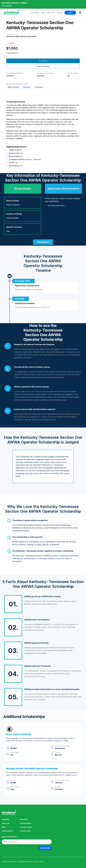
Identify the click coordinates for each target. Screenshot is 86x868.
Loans (43, 13)
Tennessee (39, 87)
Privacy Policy (39, 862)
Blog (4, 827)
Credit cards (51, 13)
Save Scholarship (43, 66)
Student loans (26, 827)
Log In (70, 13)
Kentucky (27, 87)
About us (60, 13)
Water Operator (13, 87)
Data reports (7, 831)
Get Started (7, 6)
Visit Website (43, 61)
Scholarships (35, 13)
